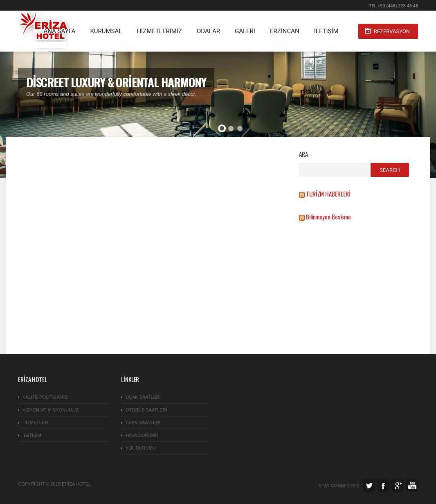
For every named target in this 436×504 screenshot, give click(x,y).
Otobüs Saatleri (146, 410)
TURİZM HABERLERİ (328, 194)
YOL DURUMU (141, 448)
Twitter (369, 486)
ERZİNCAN (285, 31)
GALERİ (245, 31)
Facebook (383, 486)
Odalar (208, 31)
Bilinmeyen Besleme (328, 217)
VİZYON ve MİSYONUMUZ (51, 410)
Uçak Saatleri (143, 397)
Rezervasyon (392, 31)
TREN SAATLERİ (143, 423)
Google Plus (398, 486)
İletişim (326, 31)
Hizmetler (35, 423)
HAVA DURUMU (142, 435)
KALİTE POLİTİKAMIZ (45, 397)
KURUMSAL (106, 31)
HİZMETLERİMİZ (159, 31)
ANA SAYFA (59, 31)
